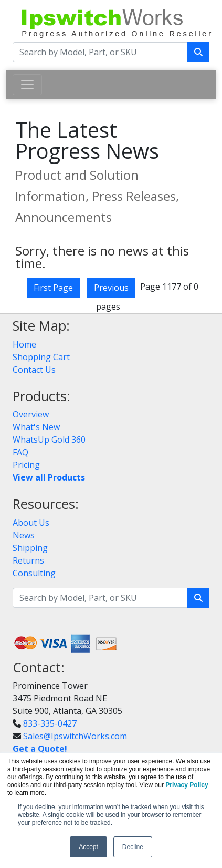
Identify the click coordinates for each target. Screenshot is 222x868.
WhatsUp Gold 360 (49, 440)
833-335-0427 (50, 723)
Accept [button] (88, 847)
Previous (111, 288)
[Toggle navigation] (27, 85)
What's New (36, 427)
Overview (31, 414)
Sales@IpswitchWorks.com (75, 736)
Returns (28, 560)
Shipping (30, 548)
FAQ (20, 452)
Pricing (26, 465)
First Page (53, 288)
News (24, 535)
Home (24, 344)
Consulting (34, 573)
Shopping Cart (41, 357)
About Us (31, 523)
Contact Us (34, 370)
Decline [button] (133, 847)
